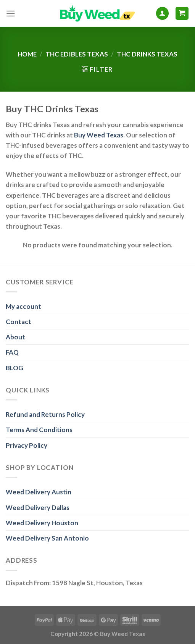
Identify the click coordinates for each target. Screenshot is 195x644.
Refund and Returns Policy (45, 414)
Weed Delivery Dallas (38, 508)
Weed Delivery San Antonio (47, 538)
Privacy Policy (27, 445)
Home (27, 54)
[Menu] (11, 14)
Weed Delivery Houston (42, 523)
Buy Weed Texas (99, 135)
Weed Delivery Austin (39, 492)
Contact (19, 322)
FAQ (12, 352)
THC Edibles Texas (77, 54)
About (15, 337)
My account (23, 306)
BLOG (15, 368)
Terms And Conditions (39, 430)
